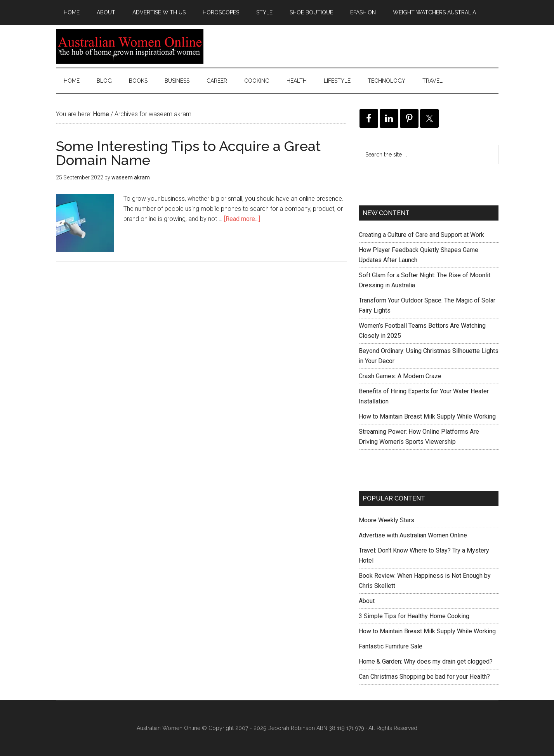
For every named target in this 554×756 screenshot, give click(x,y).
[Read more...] (242, 219)
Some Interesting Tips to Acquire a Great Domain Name (188, 153)
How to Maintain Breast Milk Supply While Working (427, 416)
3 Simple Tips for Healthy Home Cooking (414, 616)
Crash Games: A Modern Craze (400, 376)
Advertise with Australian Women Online (413, 535)
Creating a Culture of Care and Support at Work (421, 235)
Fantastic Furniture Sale (391, 646)
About (367, 601)
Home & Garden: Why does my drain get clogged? (426, 661)
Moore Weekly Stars (386, 520)
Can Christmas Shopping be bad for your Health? (424, 677)
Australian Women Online (130, 46)
